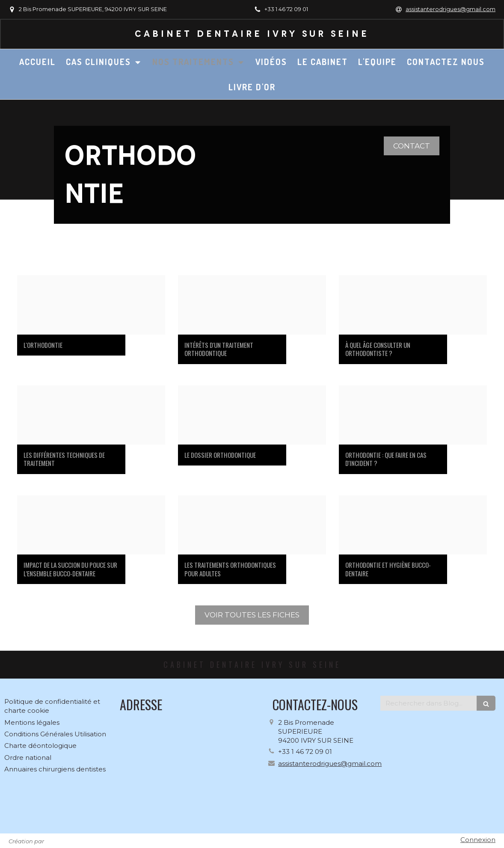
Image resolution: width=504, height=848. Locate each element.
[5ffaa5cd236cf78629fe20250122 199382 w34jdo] (413, 525)
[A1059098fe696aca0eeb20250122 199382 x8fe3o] (91, 525)
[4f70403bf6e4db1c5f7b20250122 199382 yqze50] (413, 305)
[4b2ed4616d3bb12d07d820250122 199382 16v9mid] (252, 305)
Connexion (478, 840)
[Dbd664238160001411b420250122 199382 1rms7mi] (91, 415)
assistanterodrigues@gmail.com (330, 763)
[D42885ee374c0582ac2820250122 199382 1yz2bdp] (413, 415)
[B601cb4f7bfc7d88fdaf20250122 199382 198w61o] (252, 415)
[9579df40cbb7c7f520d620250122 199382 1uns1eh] (91, 305)
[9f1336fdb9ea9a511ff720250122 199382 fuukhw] (252, 525)
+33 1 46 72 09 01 (305, 752)
